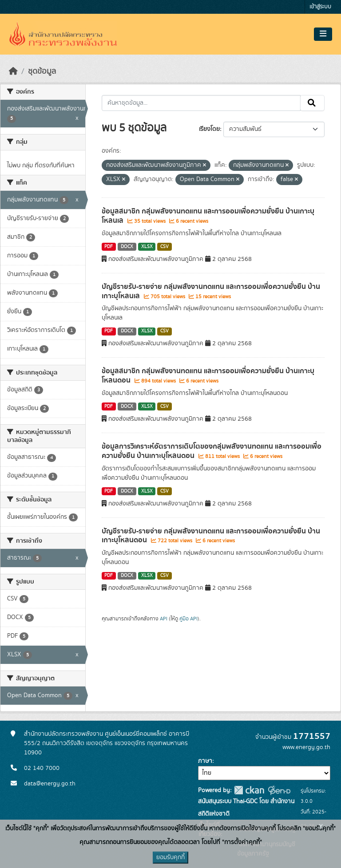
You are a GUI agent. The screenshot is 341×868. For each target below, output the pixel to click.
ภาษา (205, 761)
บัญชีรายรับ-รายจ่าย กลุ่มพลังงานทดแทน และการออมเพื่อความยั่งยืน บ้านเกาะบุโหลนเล (211, 291)
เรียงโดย (209, 129)
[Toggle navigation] (323, 34)
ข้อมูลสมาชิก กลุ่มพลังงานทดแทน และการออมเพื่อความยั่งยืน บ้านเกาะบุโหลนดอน (208, 376)
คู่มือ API (188, 619)
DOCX (127, 247)
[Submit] (312, 103)
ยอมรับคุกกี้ (170, 857)
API (164, 619)
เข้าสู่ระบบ (320, 7)
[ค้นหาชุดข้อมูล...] (201, 103)
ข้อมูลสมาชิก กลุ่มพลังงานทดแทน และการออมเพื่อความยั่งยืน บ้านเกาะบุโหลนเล (208, 216)
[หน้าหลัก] (13, 71)
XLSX (147, 247)
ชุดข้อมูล (42, 71)
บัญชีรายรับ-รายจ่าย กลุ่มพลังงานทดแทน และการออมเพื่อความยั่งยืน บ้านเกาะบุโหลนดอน (211, 536)
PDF (109, 247)
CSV (165, 247)
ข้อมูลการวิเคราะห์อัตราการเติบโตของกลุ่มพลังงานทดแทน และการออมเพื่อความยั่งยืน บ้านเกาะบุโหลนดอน (212, 451)
